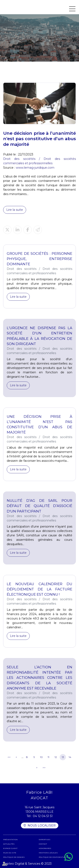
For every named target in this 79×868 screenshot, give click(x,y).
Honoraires (45, 848)
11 (48, 757)
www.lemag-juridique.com (35, 168)
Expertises (45, 840)
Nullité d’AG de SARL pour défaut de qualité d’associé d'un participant (39, 506)
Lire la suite (15, 210)
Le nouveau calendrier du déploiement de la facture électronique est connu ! (39, 589)
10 (41, 757)
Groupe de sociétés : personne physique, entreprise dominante (39, 259)
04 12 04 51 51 (43, 816)
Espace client (10, 848)
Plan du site (10, 853)
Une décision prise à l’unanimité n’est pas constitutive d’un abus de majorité (39, 424)
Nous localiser (42, 825)
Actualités (9, 844)
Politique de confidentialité (54, 857)
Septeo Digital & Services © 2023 (27, 864)
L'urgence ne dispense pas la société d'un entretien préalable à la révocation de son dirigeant (39, 336)
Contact (43, 844)
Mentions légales (48, 853)
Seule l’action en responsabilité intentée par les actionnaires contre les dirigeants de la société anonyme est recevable (39, 678)
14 (70, 757)
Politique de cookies (14, 857)
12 (56, 757)
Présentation (10, 840)
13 (63, 757)
